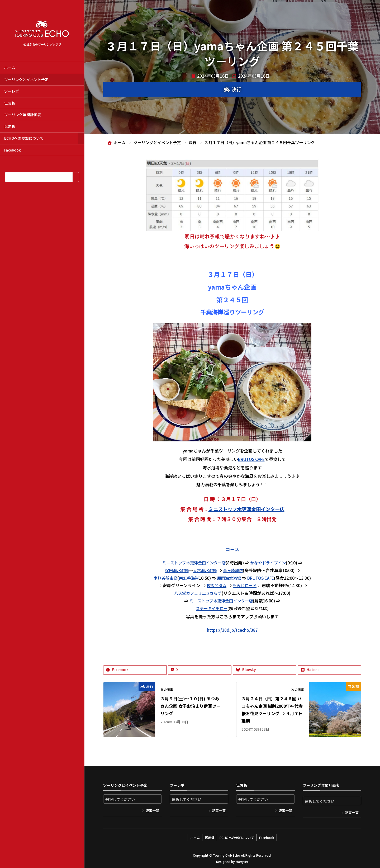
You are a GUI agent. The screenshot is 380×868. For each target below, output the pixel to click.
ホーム (10, 68)
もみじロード (245, 585)
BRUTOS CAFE (251, 459)
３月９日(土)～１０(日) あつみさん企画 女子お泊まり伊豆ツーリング (191, 706)
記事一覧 (152, 811)
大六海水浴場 (205, 570)
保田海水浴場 (175, 570)
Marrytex (242, 860)
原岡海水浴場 (229, 578)
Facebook (13, 150)
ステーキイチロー (212, 608)
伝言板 (10, 103)
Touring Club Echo (227, 854)
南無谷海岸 (188, 578)
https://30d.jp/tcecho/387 (232, 630)
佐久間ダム (216, 585)
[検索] (76, 177)
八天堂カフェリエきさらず (198, 593)
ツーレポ (12, 91)
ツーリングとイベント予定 (26, 79)
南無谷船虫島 (163, 578)
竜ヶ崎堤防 (234, 570)
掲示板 (10, 126)
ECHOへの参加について (24, 138)
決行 (236, 89)
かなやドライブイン (270, 563)
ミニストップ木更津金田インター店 (246, 509)
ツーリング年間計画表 (23, 115)
